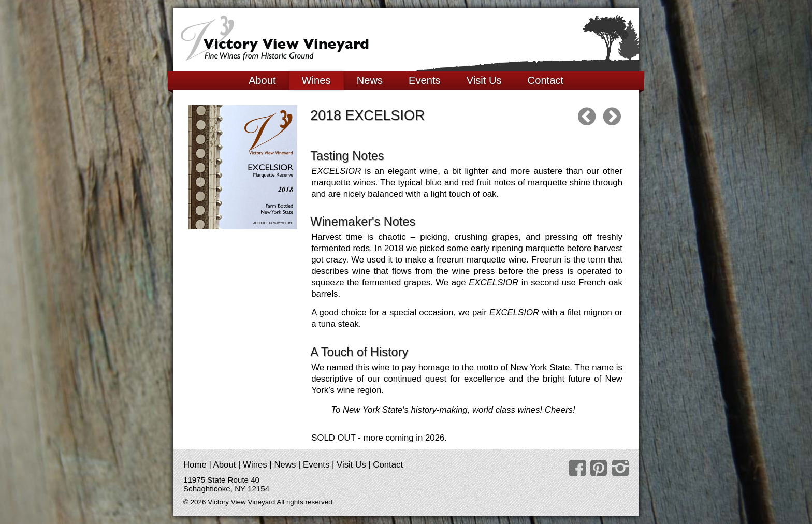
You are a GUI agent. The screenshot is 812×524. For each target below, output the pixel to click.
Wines (316, 80)
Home (195, 465)
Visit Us (484, 80)
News (370, 80)
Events (425, 80)
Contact (546, 80)
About (262, 80)
